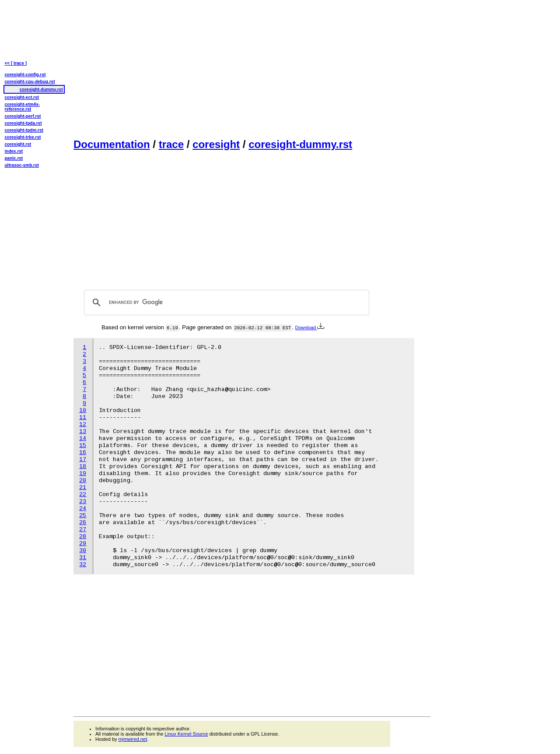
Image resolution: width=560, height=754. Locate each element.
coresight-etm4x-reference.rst (23, 107)
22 (83, 495)
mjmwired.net (133, 739)
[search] (225, 303)
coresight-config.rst (25, 75)
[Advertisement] (252, 68)
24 (83, 509)
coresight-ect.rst (22, 97)
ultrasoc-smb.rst (22, 165)
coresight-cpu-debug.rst (30, 82)
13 (83, 432)
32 (83, 565)
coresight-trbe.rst (23, 137)
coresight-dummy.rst (300, 144)
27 (83, 530)
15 (83, 446)
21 (83, 488)
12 (83, 425)
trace (171, 144)
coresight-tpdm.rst (24, 130)
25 (83, 516)
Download (310, 328)
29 (83, 544)
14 (83, 439)
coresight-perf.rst (23, 116)
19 (83, 474)
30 (83, 551)
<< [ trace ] (16, 63)
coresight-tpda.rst (23, 123)
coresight (216, 144)
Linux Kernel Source (186, 734)
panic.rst (14, 158)
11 (83, 418)
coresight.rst (18, 144)
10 (83, 410)
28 (83, 537)
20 (83, 481)
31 (83, 558)
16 (83, 453)
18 (83, 467)
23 (83, 502)
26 (83, 523)
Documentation (112, 144)
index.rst (14, 151)
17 (83, 460)
